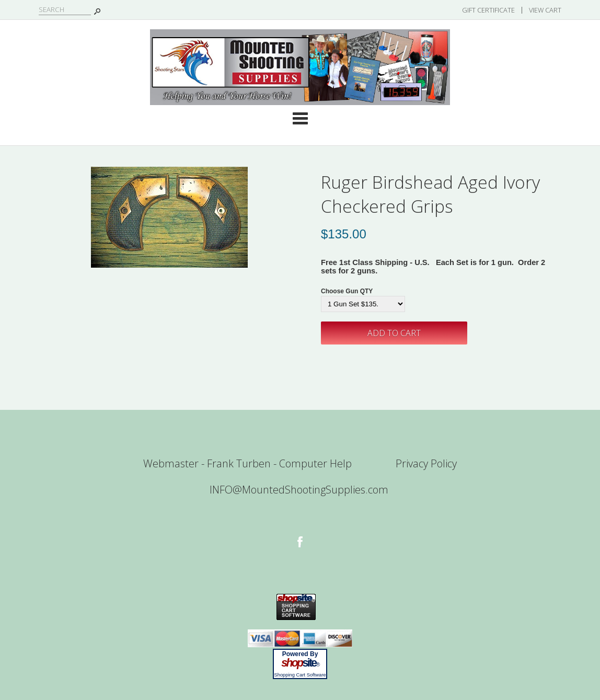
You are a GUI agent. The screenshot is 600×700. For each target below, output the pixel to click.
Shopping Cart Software (300, 675)
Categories (300, 118)
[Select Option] (363, 304)
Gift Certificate (488, 10)
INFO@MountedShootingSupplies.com (299, 490)
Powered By (300, 654)
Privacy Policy (426, 463)
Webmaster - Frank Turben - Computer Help (247, 463)
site (300, 663)
